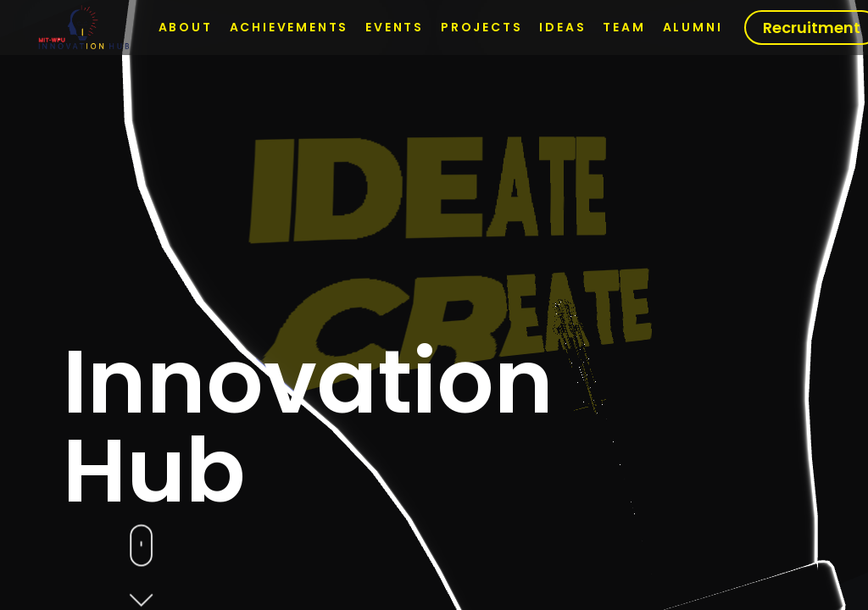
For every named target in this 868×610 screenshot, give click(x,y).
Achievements (289, 27)
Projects (481, 27)
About (186, 27)
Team (624, 27)
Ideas (562, 27)
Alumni (693, 27)
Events (395, 27)
